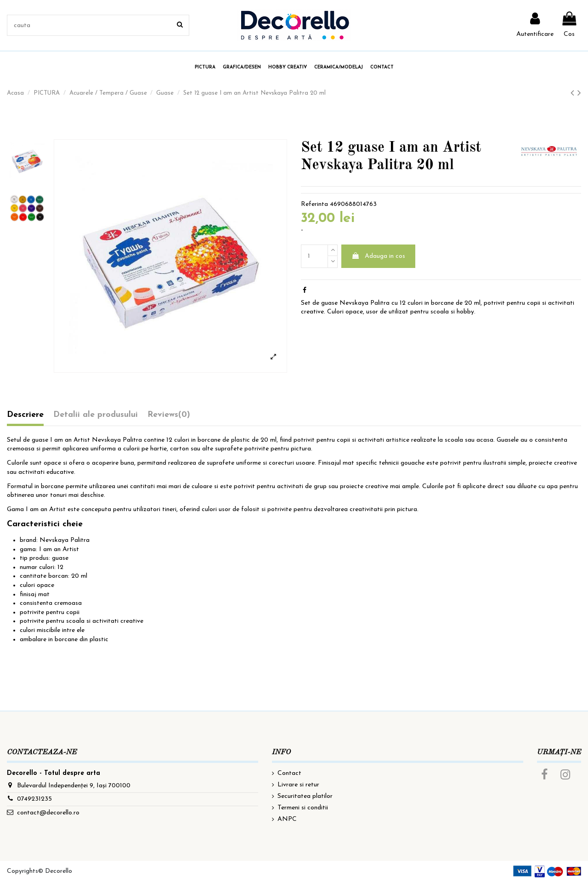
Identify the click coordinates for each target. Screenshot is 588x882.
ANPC (287, 819)
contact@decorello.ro (48, 813)
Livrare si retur (298, 785)
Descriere (25, 415)
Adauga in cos (378, 256)
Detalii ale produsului (96, 415)
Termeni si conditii (303, 808)
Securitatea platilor (305, 796)
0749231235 (34, 799)
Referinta (314, 204)
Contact (289, 773)
